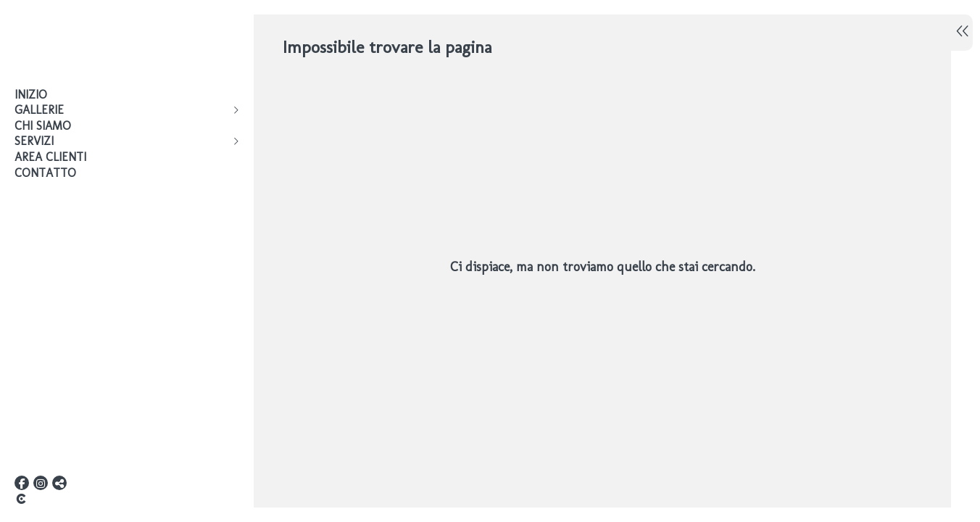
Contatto (45, 173)
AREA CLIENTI (50, 157)
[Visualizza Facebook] (22, 483)
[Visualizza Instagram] (41, 483)
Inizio (31, 95)
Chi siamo (43, 126)
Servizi (34, 141)
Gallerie (39, 110)
